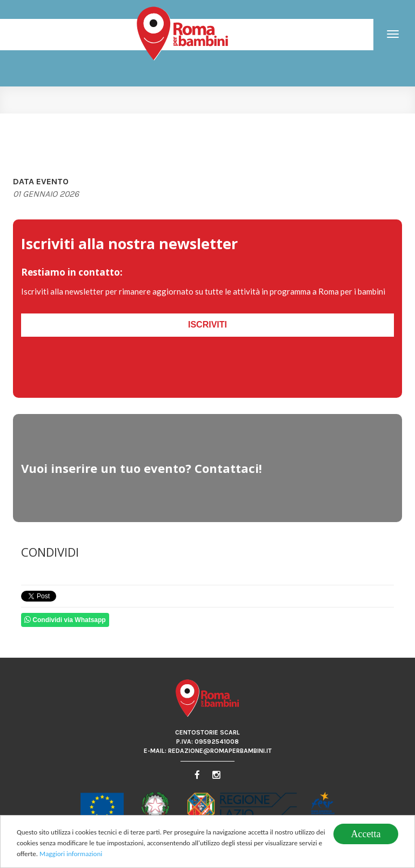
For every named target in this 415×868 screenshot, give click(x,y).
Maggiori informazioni (71, 855)
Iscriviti (207, 325)
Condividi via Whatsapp (65, 620)
